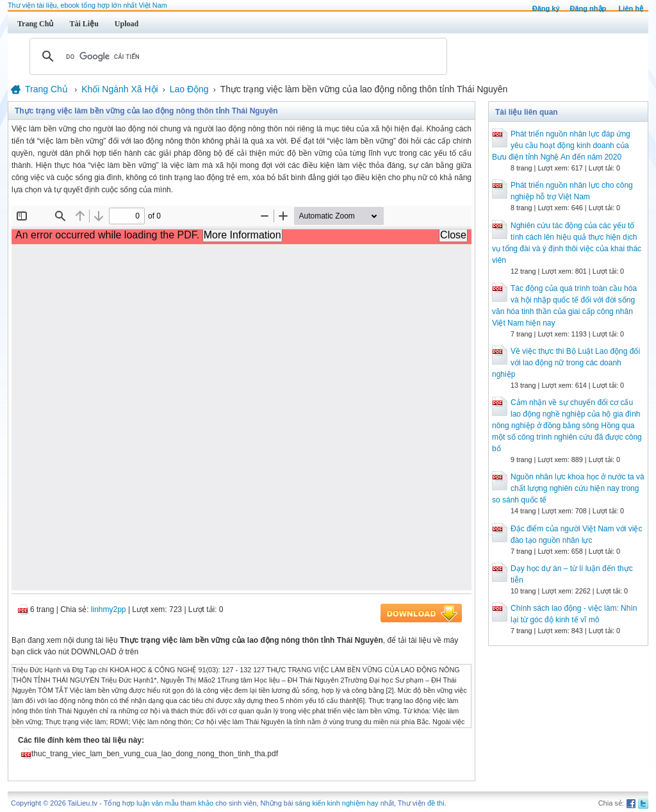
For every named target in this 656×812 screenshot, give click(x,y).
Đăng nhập (588, 8)
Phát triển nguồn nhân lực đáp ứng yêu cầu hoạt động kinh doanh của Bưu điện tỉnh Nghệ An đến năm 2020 (561, 145)
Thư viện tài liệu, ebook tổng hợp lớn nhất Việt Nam (87, 5)
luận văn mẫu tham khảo (175, 803)
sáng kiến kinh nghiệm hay (337, 803)
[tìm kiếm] (236, 56)
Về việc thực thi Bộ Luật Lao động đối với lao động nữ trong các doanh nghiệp (566, 363)
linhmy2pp (109, 609)
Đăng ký (546, 8)
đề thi (436, 803)
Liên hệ (631, 8)
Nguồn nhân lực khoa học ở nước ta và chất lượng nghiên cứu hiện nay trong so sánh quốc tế (568, 488)
